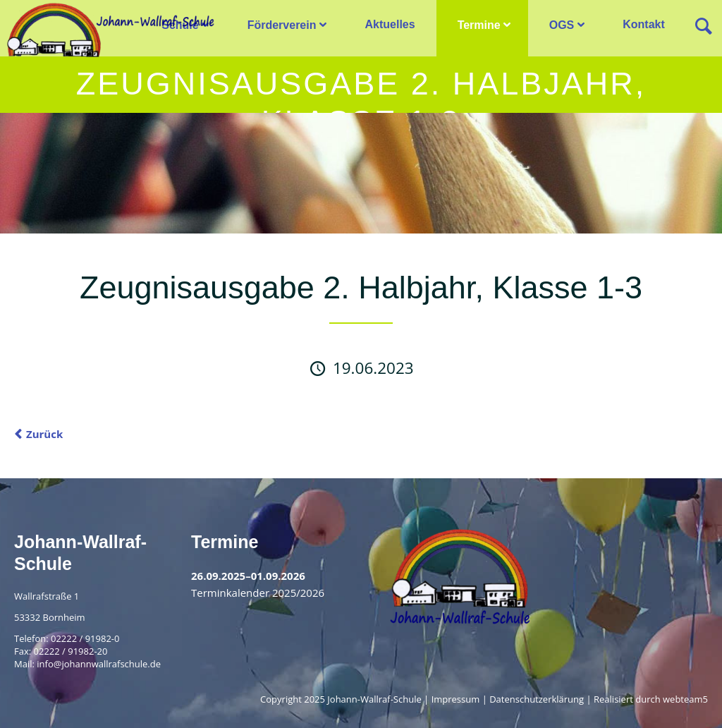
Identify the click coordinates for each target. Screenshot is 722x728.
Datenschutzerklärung (537, 699)
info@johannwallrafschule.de (99, 664)
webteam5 (685, 699)
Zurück (44, 434)
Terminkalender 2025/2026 (258, 593)
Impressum (456, 699)
